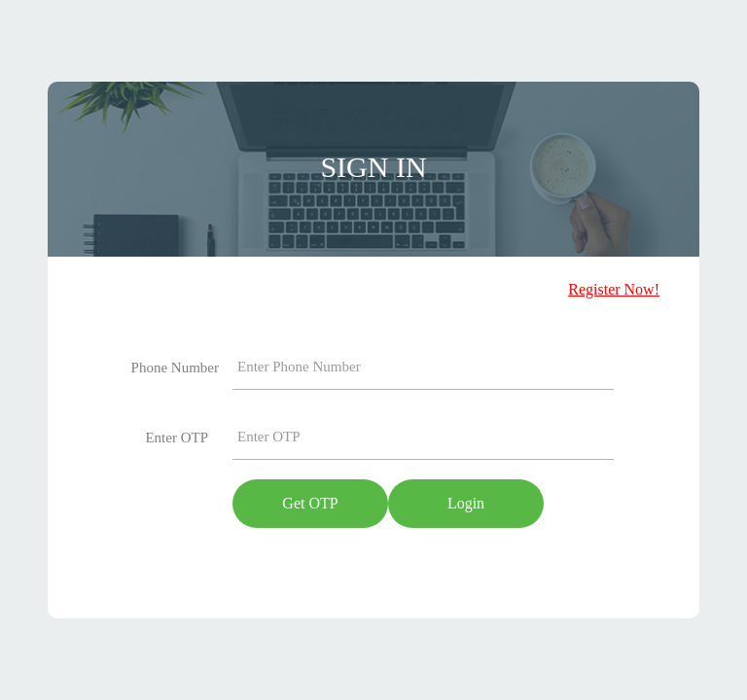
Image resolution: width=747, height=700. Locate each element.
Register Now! (614, 289)
